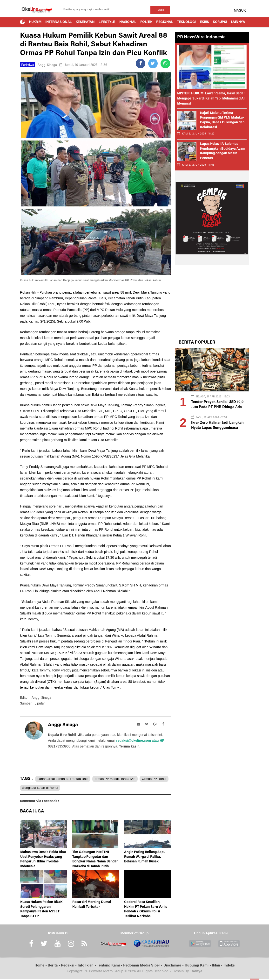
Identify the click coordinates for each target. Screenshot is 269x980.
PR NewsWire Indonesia (201, 37)
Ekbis (204, 22)
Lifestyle (107, 22)
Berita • (54, 967)
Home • (41, 967)
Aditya (197, 972)
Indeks (229, 967)
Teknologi (186, 22)
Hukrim (35, 22)
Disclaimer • (174, 967)
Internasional (58, 22)
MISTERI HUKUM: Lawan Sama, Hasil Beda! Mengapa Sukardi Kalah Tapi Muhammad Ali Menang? (211, 99)
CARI (160, 10)
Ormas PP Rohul (35, 788)
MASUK (240, 10)
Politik (146, 22)
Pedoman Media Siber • (143, 967)
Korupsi (220, 22)
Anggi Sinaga (48, 65)
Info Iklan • (87, 967)
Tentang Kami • (110, 967)
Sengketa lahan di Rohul (74, 788)
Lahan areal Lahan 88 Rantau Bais (64, 779)
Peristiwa (28, 65)
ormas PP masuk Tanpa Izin (119, 779)
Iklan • (218, 967)
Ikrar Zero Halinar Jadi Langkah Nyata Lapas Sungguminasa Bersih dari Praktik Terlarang (216, 427)
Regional (165, 22)
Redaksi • (69, 967)
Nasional (128, 22)
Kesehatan (85, 22)
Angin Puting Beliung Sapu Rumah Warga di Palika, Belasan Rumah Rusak (145, 858)
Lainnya (238, 22)
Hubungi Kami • (198, 967)
